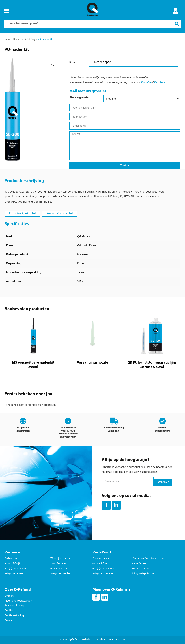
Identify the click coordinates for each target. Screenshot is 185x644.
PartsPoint (160, 83)
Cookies (9, 611)
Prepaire (146, 83)
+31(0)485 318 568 (15, 569)
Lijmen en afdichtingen (25, 40)
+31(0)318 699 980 (103, 569)
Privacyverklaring (14, 606)
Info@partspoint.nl (103, 574)
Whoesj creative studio (112, 640)
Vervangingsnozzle (92, 363)
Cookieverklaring (14, 616)
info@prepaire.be (60, 574)
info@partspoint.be (143, 574)
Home (8, 40)
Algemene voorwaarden (18, 601)
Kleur (72, 62)
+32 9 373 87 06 (141, 569)
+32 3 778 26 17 (60, 569)
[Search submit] (177, 24)
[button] (6, 11)
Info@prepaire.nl (14, 574)
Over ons (9, 596)
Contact (9, 621)
